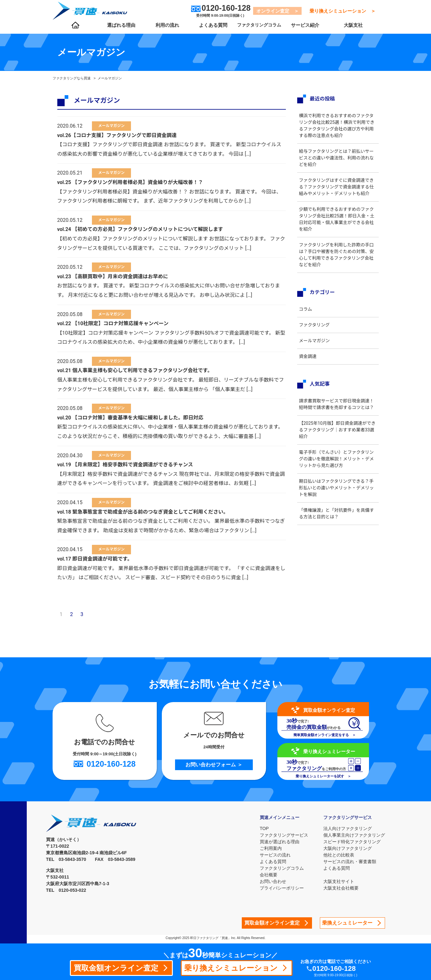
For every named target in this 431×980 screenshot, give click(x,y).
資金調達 (310, 363)
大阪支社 (350, 29)
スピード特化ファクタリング (352, 842)
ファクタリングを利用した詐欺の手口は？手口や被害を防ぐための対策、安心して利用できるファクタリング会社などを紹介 (337, 261)
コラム (308, 316)
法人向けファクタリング (348, 828)
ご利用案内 (268, 848)
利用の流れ (165, 29)
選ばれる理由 (120, 29)
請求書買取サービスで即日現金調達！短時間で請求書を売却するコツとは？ (337, 414)
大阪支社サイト (339, 881)
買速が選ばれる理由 (277, 842)
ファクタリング (317, 331)
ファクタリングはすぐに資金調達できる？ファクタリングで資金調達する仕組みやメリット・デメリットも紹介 (337, 190)
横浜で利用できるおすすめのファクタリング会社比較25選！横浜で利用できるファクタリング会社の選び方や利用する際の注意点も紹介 (337, 126)
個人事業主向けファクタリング (354, 835)
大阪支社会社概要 (341, 888)
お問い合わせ (270, 881)
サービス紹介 (300, 29)
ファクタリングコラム (255, 29)
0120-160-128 (341, 968)
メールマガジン (317, 347)
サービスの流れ (273, 855)
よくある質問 (210, 29)
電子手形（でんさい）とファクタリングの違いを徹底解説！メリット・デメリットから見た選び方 (337, 472)
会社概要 (266, 875)
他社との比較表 (339, 855)
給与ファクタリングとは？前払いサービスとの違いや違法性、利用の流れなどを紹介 (337, 158)
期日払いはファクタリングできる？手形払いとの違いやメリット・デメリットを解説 (337, 501)
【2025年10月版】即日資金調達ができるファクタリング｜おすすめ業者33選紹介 (338, 443)
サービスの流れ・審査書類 (350, 862)
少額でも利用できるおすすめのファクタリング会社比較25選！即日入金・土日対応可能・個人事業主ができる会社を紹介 (337, 226)
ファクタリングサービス (281, 835)
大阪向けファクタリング (348, 848)
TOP (262, 828)
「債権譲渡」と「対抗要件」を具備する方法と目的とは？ (337, 527)
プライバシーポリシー (279, 888)
